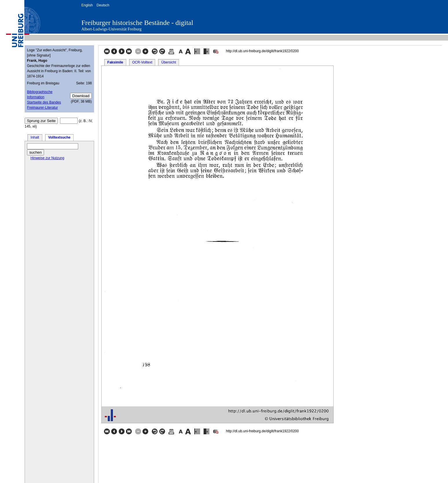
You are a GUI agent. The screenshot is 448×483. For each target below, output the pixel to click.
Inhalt (35, 137)
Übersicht (169, 62)
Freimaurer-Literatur (42, 108)
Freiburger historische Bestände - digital (137, 23)
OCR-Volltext (142, 62)
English (87, 5)
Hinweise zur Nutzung (47, 158)
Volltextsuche (59, 137)
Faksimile (115, 62)
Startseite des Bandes (44, 102)
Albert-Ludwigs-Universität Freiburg (111, 29)
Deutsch (103, 5)
